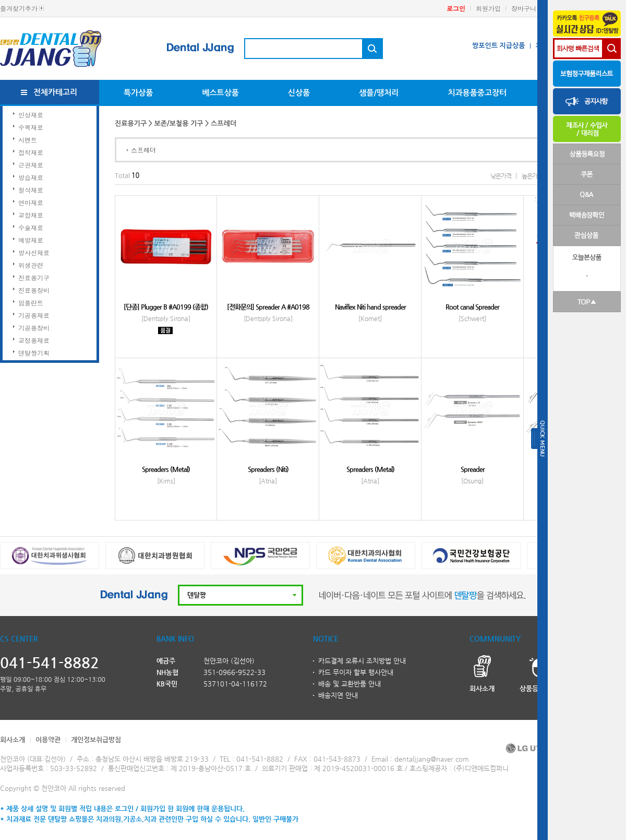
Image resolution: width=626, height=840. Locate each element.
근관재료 (31, 165)
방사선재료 (34, 252)
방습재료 (31, 177)
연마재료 (31, 202)
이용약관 (48, 740)
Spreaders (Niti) (268, 469)
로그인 (456, 8)
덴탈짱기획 (34, 353)
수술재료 (31, 227)
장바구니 (524, 8)
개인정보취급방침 (96, 740)
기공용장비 (34, 328)
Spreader (473, 469)
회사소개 (13, 740)
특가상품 (138, 93)
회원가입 (488, 8)
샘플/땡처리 (379, 93)
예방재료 (31, 240)
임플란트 (31, 303)
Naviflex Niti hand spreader (370, 307)
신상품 (299, 93)
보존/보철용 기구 (179, 123)
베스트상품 (220, 93)
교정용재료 (34, 340)
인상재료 (31, 115)
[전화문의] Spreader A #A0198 (268, 307)
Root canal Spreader (472, 307)
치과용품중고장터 (477, 93)
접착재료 (31, 152)
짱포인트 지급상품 (498, 46)
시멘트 (28, 140)
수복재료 (31, 127)
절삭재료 (31, 190)
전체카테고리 (56, 92)
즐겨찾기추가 (19, 8)
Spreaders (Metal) (166, 469)
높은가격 (532, 176)
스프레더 (143, 150)
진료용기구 (34, 277)
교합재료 (31, 215)
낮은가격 (501, 176)
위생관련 (31, 265)
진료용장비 (34, 290)
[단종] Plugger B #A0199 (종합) (166, 307)
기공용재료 (34, 315)
